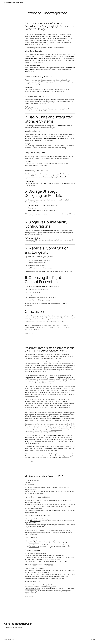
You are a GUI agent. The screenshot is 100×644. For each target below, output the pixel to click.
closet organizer (57, 430)
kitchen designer (44, 572)
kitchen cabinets (35, 521)
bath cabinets (57, 419)
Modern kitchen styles (32, 557)
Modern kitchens (43, 497)
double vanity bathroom (48, 231)
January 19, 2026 (29, 597)
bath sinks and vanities (64, 126)
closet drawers (30, 439)
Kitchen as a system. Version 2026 (44, 476)
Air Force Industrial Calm (14, 3)
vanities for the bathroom (44, 286)
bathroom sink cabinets (41, 91)
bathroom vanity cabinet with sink (54, 138)
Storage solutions (64, 428)
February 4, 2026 (29, 462)
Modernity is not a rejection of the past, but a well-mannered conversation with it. (49, 349)
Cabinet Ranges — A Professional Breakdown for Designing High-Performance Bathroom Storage (50, 26)
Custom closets (60, 435)
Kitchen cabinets (31, 515)
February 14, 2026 (29, 333)
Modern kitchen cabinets (58, 492)
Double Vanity (56, 222)
